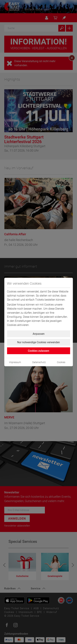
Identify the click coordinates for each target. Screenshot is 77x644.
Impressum (15, 362)
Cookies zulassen (38, 351)
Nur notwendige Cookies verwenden (38, 342)
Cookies (61, 362)
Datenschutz (39, 362)
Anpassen (39, 334)
